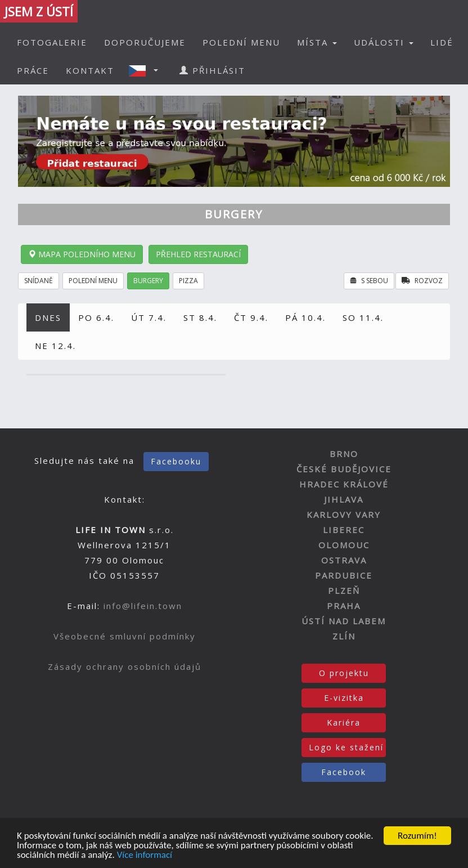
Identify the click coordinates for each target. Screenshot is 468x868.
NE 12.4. (55, 346)
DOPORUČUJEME (145, 42)
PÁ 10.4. (305, 317)
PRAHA (344, 606)
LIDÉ (442, 42)
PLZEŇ (344, 590)
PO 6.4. (96, 317)
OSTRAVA (344, 560)
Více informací (145, 855)
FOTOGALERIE (52, 42)
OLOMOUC (344, 545)
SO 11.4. (363, 317)
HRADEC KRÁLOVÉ (344, 484)
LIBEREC (344, 530)
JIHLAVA (344, 499)
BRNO (344, 454)
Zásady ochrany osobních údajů (125, 666)
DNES (48, 317)
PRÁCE (33, 70)
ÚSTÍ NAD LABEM (344, 621)
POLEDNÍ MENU (241, 42)
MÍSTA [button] (317, 42)
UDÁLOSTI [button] (384, 42)
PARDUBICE (344, 575)
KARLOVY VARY (344, 514)
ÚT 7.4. (149, 317)
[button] (147, 70)
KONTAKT (90, 70)
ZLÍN (344, 636)
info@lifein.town (143, 606)
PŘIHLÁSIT (212, 70)
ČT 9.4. (251, 317)
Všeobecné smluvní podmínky (125, 636)
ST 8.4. (200, 317)
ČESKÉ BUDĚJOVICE (344, 469)
